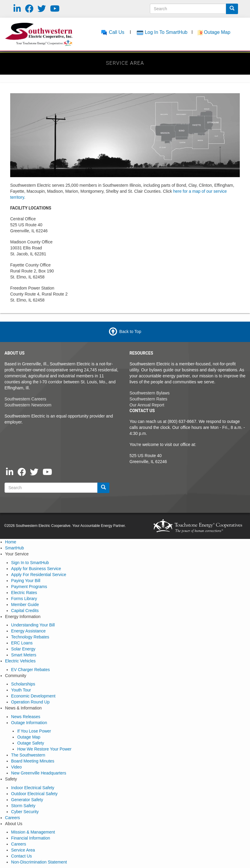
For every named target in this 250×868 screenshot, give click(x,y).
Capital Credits (25, 611)
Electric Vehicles (20, 661)
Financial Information (31, 838)
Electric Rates (24, 593)
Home (11, 542)
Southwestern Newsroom (28, 405)
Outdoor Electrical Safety (34, 794)
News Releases (26, 717)
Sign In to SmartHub (30, 563)
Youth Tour (21, 690)
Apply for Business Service (36, 569)
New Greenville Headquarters (39, 773)
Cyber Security (25, 812)
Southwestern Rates (148, 399)
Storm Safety (23, 806)
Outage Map (218, 32)
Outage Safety (31, 743)
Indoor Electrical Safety (33, 788)
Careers (13, 818)
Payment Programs (29, 587)
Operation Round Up (30, 702)
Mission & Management (33, 832)
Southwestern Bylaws (150, 393)
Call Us (112, 32)
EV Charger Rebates (30, 670)
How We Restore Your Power (44, 749)
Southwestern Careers (25, 399)
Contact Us (21, 856)
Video (16, 767)
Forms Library (24, 599)
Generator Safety (27, 800)
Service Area (23, 850)
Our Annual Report (147, 405)
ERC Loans (22, 643)
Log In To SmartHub (166, 32)
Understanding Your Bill (33, 625)
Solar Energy (23, 649)
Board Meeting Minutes (33, 761)
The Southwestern (28, 755)
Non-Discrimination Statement (39, 862)
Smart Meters (24, 655)
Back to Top (130, 331)
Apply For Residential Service (39, 575)
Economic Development (33, 696)
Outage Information (29, 723)
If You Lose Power (34, 731)
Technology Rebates (30, 637)
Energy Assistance (28, 631)
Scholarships (23, 684)
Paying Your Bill (26, 581)
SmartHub (15, 548)
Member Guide (25, 605)
